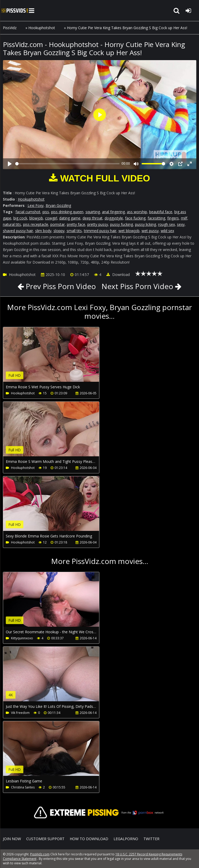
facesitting (156, 218)
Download (118, 274)
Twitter (151, 839)
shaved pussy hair (18, 231)
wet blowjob (129, 231)
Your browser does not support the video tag (58, 358)
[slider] (67, 164)
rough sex (166, 224)
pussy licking (146, 224)
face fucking (135, 218)
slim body (43, 231)
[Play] (10, 164)
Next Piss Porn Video (137, 286)
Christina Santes (23, 787)
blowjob (36, 218)
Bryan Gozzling (58, 205)
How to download (89, 839)
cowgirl (51, 218)
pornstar (58, 224)
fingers (173, 218)
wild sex (167, 231)
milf (184, 218)
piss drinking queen (67, 212)
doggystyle (114, 218)
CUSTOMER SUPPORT (45, 839)
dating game (70, 218)
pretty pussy (98, 224)
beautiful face (161, 212)
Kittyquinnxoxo (22, 638)
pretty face (76, 224)
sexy (181, 224)
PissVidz (10, 28)
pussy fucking (122, 224)
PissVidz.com (15, 11)
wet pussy (150, 231)
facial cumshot (28, 212)
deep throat (93, 218)
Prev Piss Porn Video (60, 286)
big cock (20, 218)
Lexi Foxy (36, 205)
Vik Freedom (20, 713)
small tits (74, 231)
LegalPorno (126, 839)
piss (46, 212)
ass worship (137, 212)
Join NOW (12, 839)
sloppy (59, 231)
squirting (93, 212)
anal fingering (113, 212)
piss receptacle (36, 224)
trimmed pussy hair (100, 231)
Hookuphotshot (42, 28)
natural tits (12, 224)
